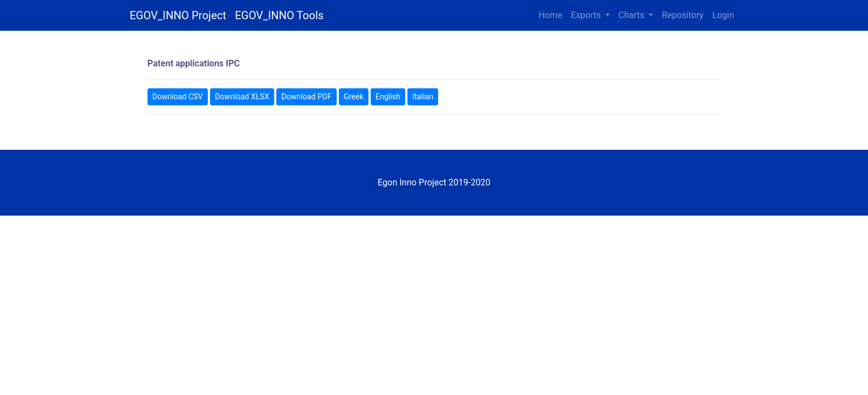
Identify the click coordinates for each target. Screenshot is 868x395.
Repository (683, 15)
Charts (632, 15)
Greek (354, 97)
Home (550, 15)
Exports (587, 15)
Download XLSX (242, 97)
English (388, 97)
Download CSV (178, 97)
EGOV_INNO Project (178, 15)
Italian (423, 97)
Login (723, 15)
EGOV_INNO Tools (280, 15)
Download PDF (307, 97)
